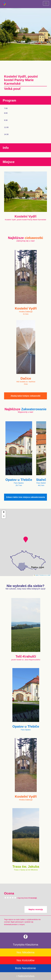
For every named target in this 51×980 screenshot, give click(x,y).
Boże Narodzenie (26, 968)
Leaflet (36, 575)
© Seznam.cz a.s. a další (45, 575)
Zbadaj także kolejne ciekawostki (26, 396)
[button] (26, 540)
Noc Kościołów (26, 960)
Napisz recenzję (36, 909)
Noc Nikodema (26, 952)
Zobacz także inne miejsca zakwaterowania (26, 497)
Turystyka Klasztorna (26, 945)
